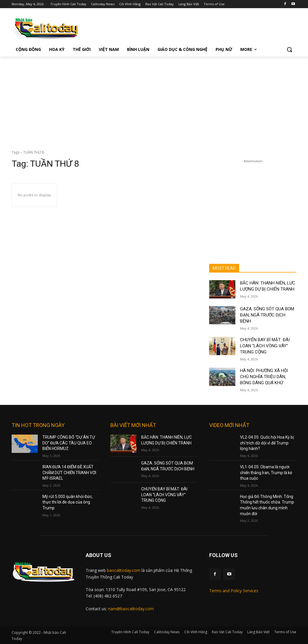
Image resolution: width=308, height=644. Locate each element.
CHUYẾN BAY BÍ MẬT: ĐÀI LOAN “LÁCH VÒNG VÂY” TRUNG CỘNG (265, 346)
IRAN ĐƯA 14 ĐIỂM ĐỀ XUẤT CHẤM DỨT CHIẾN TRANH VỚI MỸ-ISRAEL (69, 473)
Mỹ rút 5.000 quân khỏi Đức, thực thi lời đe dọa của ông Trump (68, 502)
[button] (289, 49)
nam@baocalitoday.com (131, 609)
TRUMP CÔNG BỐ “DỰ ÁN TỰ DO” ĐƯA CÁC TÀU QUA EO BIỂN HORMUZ (69, 443)
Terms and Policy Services (234, 591)
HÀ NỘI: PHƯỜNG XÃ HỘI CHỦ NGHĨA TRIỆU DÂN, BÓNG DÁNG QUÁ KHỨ (264, 377)
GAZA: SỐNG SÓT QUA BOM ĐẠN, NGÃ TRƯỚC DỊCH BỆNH (267, 315)
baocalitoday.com (124, 570)
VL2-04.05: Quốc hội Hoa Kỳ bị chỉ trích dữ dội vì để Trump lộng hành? (267, 443)
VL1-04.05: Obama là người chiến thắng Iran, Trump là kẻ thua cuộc (266, 473)
